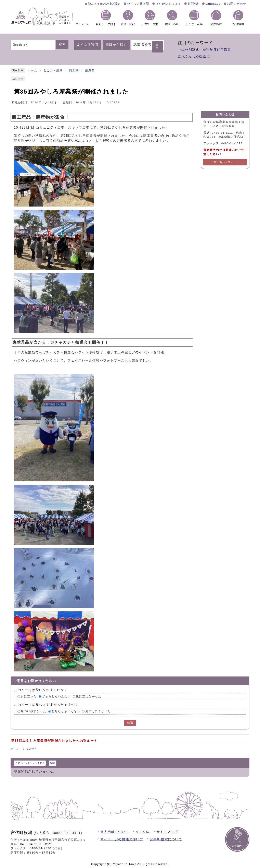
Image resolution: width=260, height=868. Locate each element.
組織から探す (116, 45)
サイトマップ (167, 832)
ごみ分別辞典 (188, 50)
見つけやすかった (33, 711)
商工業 (74, 71)
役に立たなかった (89, 696)
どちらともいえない (56, 696)
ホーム (32, 71)
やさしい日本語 (138, 4)
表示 (157, 47)
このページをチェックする (30, 763)
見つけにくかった (98, 711)
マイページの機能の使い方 (122, 839)
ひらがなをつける (168, 4)
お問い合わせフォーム (225, 162)
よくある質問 (88, 45)
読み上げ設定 (112, 4)
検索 (62, 44)
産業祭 (90, 71)
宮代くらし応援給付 (194, 56)
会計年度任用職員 (217, 50)
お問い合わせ (237, 4)
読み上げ (94, 4)
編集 (53, 763)
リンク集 (143, 832)
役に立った (29, 696)
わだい (32, 749)
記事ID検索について (166, 839)
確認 (130, 723)
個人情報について (115, 832)
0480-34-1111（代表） (37, 844)
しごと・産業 (53, 71)
